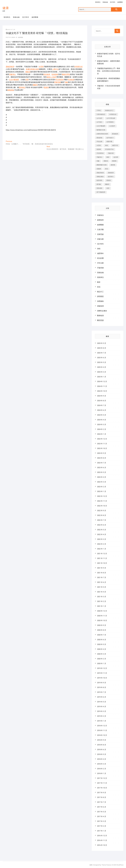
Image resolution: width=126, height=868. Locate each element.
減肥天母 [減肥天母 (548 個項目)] (115, 145)
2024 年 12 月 (102, 382)
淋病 (99, 249)
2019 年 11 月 (102, 673)
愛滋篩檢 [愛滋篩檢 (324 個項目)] (99, 138)
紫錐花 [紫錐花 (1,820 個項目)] (106, 161)
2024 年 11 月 (102, 386)
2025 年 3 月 (102, 372)
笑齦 (66, 82)
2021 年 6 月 (102, 582)
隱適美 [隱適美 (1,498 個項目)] (109, 180)
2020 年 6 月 (102, 640)
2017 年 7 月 (102, 802)
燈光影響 (100, 258)
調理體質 (100, 296)
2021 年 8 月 (102, 573)
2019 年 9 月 (102, 683)
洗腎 (27, 80)
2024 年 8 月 (102, 401)
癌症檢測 (47, 74)
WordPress (120, 865)
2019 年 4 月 (102, 707)
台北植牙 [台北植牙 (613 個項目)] (112, 126)
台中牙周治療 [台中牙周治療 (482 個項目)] (111, 118)
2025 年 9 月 (102, 343)
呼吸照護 (57, 82)
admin (13, 37)
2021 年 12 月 (102, 554)
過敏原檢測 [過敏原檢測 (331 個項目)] (100, 173)
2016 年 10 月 (102, 845)
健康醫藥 (120, 2)
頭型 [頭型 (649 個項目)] (108, 188)
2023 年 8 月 (102, 458)
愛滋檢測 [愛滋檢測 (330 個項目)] (115, 134)
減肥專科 (100, 253)
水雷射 (41, 67)
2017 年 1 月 (102, 831)
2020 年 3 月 (102, 654)
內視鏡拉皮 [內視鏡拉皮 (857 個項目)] (113, 114)
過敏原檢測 (10, 67)
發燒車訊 (98, 2)
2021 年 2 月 (102, 601)
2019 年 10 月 (102, 678)
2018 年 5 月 (102, 754)
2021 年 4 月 (102, 592)
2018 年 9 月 (102, 740)
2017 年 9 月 (102, 793)
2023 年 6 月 (102, 468)
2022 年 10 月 (102, 506)
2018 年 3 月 (102, 764)
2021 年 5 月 (102, 587)
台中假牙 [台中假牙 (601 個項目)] (99, 118)
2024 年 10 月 (102, 391)
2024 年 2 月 (102, 429)
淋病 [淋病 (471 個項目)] (106, 145)
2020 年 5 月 (102, 644)
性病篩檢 (55, 74)
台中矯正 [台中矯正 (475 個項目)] (99, 122)
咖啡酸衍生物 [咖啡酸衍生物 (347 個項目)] (101, 130)
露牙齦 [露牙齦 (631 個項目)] (99, 184)
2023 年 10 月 (102, 448)
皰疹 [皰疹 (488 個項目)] (108, 157)
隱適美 (46, 87)
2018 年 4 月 (102, 759)
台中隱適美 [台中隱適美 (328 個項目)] (110, 122)
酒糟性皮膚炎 (102, 311)
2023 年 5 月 (102, 472)
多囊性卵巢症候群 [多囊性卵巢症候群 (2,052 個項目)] (102, 134)
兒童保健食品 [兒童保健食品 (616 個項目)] (101, 114)
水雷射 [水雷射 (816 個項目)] (99, 145)
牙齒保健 (100, 268)
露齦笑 (35, 85)
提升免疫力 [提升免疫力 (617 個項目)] (110, 138)
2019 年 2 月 (102, 716)
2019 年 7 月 (102, 692)
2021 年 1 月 (102, 606)
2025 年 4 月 (102, 367)
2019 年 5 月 (102, 702)
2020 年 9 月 (102, 625)
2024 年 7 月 (102, 405)
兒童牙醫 (100, 230)
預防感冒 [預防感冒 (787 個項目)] (99, 188)
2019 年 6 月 (102, 697)
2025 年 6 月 (102, 358)
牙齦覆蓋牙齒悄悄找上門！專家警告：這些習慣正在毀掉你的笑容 (109, 71)
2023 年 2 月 (102, 487)
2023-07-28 (10, 30)
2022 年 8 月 (102, 515)
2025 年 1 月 (102, 377)
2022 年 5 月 (102, 530)
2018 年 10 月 (102, 735)
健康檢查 (100, 220)
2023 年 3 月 (102, 482)
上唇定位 (55, 69)
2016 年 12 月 (102, 836)
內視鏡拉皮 (79, 67)
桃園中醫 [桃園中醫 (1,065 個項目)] (109, 141)
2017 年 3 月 (102, 821)
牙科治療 (100, 263)
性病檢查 (71, 80)
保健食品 (100, 215)
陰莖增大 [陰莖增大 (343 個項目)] (111, 177)
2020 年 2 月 (102, 659)
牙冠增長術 (60, 80)
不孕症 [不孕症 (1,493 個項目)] (99, 110)
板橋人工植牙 (52, 77)
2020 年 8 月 (102, 630)
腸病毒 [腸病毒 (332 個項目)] (113, 165)
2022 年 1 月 (102, 549)
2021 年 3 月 (102, 597)
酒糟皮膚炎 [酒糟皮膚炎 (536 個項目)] (100, 177)
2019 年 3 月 (102, 711)
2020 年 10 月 (102, 621)
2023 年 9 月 (102, 453)
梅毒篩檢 (11, 90)
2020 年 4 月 (102, 649)
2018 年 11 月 (102, 730)
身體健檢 (100, 301)
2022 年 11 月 (102, 501)
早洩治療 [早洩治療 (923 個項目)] (99, 141)
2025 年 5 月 (102, 362)
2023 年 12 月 (102, 439)
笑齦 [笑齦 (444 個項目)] (98, 161)
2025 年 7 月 (102, 353)
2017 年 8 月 (102, 797)
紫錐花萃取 (66, 74)
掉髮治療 (100, 239)
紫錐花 (28, 72)
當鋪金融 (105, 2)
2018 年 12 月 (102, 726)
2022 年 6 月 (102, 525)
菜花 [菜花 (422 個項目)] (106, 169)
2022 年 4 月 (102, 534)
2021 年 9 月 (102, 568)
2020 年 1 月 (102, 664)
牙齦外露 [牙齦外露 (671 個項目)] (111, 153)
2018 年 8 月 (102, 745)
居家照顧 (100, 234)
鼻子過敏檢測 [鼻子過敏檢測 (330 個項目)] (101, 192)
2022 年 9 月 (102, 511)
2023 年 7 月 (102, 463)
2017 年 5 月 (102, 812)
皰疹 (99, 282)
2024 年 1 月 (102, 434)
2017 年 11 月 (102, 783)
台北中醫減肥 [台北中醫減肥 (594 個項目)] (101, 126)
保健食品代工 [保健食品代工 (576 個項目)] (109, 110)
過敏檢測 (100, 306)
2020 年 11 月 (102, 616)
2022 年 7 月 (102, 520)
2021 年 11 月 (102, 558)
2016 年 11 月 (102, 840)
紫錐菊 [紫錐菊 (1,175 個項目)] (114, 161)
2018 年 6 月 (102, 750)
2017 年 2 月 (102, 826)
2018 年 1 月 (102, 773)
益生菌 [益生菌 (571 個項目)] (116, 157)
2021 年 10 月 (102, 563)
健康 (6, 8)
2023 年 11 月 (102, 444)
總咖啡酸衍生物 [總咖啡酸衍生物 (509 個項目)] (102, 165)
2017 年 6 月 (102, 807)
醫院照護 (100, 320)
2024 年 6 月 (102, 410)
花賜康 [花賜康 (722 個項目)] (99, 169)
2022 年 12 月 (102, 496)
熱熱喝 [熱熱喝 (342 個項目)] (99, 149)
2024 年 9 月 (102, 396)
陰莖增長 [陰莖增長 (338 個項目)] (99, 180)
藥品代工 (100, 292)
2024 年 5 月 (102, 415)
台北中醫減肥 (14, 80)
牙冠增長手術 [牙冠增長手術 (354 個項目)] (109, 149)
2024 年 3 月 (102, 425)
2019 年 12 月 (102, 668)
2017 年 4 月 (102, 817)
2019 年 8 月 (102, 687)
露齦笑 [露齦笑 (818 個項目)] (107, 184)
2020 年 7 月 (102, 635)
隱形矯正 (22, 87)
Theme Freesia (106, 865)
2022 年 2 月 (102, 544)
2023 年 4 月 (102, 477)
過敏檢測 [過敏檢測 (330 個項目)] (111, 173)
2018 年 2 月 (102, 769)
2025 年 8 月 (102, 348)
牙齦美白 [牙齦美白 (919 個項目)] (99, 157)
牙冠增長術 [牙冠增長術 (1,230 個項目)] (100, 153)
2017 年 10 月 (102, 788)
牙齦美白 (12, 74)
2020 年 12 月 (102, 611)
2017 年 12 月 (102, 778)
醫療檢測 (100, 316)
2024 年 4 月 (102, 420)
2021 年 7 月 (102, 578)
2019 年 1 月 (102, 721)
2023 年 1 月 (102, 491)
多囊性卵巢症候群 (32, 69)
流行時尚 (113, 2)
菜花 (99, 287)
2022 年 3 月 (102, 539)
